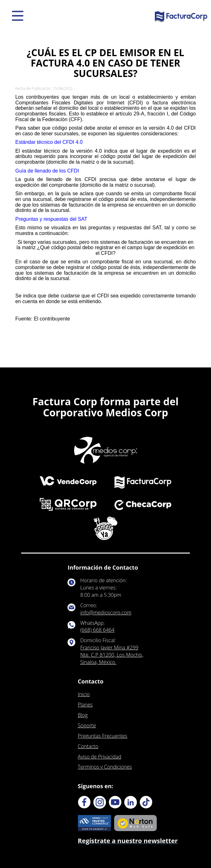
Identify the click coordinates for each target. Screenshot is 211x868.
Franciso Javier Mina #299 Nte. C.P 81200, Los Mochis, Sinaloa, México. (112, 655)
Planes (85, 705)
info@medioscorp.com (106, 613)
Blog (83, 715)
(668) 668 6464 (97, 630)
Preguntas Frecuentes (103, 736)
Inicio (84, 694)
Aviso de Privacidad (100, 757)
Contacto (88, 746)
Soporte (87, 725)
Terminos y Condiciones (105, 767)
